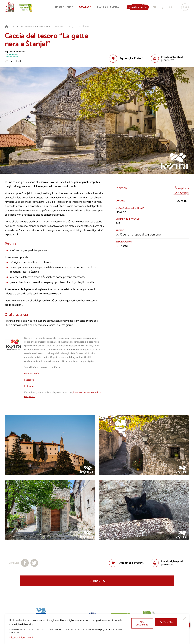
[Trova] (170, 9)
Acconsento (166, 622)
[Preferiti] (154, 9)
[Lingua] (184, 9)
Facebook (29, 380)
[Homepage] (11, 9)
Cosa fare (15, 27)
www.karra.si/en (32, 374)
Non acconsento (142, 624)
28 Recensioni (12, 55)
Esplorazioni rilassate (42, 27)
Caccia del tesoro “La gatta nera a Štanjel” (71, 27)
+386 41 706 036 (64, 393)
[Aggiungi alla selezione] (127, 59)
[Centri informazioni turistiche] (162, 9)
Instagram (29, 386)
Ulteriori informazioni (21, 638)
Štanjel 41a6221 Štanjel (181, 191)
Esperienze (26, 27)
